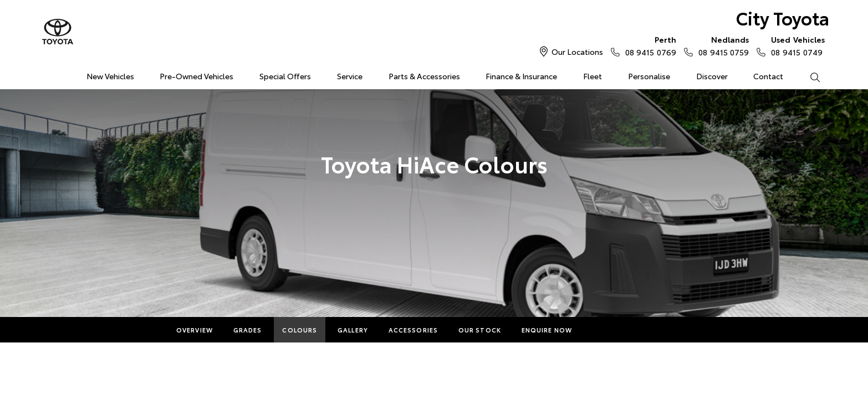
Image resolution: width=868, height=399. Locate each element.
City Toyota (783, 17)
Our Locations (577, 52)
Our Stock (480, 330)
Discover (712, 76)
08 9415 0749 (795, 45)
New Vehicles (110, 76)
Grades (248, 330)
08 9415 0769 (648, 45)
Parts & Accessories (424, 76)
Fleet (593, 76)
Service (350, 76)
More (603, 330)
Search (808, 76)
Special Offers (285, 76)
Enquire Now (547, 330)
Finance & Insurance (521, 76)
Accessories (413, 330)
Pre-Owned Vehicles (196, 76)
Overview (195, 330)
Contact (768, 76)
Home (48, 74)
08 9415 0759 (721, 45)
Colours (300, 330)
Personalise (649, 76)
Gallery (353, 330)
